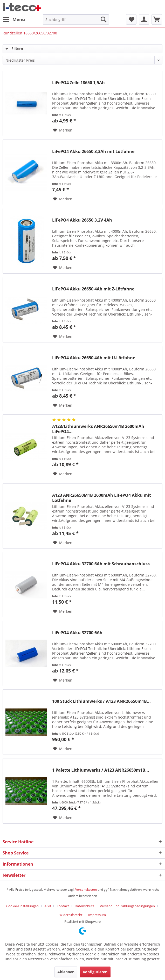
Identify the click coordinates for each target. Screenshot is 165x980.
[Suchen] (104, 19)
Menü (14, 19)
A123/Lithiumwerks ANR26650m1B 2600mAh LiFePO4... (98, 429)
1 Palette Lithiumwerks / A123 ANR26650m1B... (101, 770)
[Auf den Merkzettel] (63, 130)
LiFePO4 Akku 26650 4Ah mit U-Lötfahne (94, 358)
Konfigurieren (95, 972)
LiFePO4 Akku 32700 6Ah (77, 633)
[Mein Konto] (144, 19)
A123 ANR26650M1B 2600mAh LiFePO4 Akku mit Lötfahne (102, 498)
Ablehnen (66, 972)
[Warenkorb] (157, 19)
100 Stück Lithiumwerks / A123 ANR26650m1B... (101, 701)
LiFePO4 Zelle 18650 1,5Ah (78, 83)
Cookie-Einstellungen (22, 906)
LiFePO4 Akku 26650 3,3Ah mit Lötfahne (93, 152)
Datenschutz (84, 906)
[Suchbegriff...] (76, 19)
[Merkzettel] (131, 19)
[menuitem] (14, 19)
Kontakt (63, 906)
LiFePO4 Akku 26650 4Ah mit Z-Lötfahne (93, 289)
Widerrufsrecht (71, 915)
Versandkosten (86, 890)
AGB (48, 906)
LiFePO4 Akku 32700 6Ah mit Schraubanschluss (101, 564)
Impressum (97, 915)
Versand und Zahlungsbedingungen (127, 906)
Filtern (14, 49)
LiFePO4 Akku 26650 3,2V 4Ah (82, 220)
